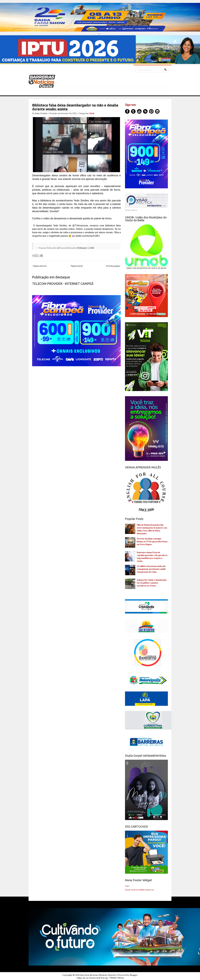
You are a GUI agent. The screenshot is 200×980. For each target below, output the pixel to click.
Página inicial (76, 266)
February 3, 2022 (86, 248)
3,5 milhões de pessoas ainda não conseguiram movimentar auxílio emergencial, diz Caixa (151, 569)
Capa (127, 886)
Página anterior (40, 266)
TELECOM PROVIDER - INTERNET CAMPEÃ (63, 284)
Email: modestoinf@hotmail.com (139, 890)
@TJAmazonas (80, 226)
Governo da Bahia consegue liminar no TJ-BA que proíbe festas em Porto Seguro (152, 542)
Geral (92, 113)
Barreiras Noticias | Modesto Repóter (98, 975)
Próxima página (113, 266)
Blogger (134, 975)
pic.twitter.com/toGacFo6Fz (86, 236)
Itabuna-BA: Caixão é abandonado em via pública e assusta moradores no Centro (152, 583)
